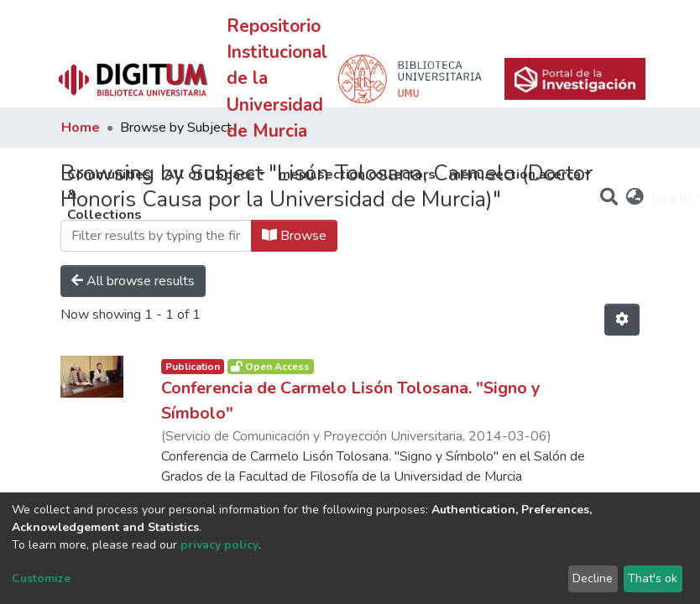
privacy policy (219, 545)
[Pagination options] (622, 320)
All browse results (133, 281)
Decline (593, 578)
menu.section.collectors (357, 174)
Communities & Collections (109, 195)
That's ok (653, 578)
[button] (635, 198)
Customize (41, 578)
